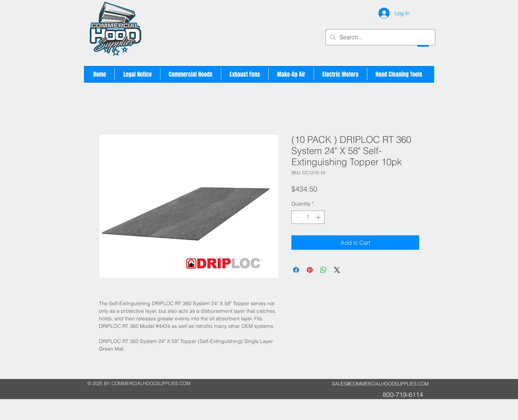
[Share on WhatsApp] (323, 270)
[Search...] (380, 37)
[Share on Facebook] (296, 270)
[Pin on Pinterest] (310, 270)
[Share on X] (337, 270)
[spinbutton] (308, 217)
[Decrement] (297, 217)
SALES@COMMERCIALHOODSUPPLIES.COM (380, 384)
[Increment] (319, 217)
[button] (191, 74)
